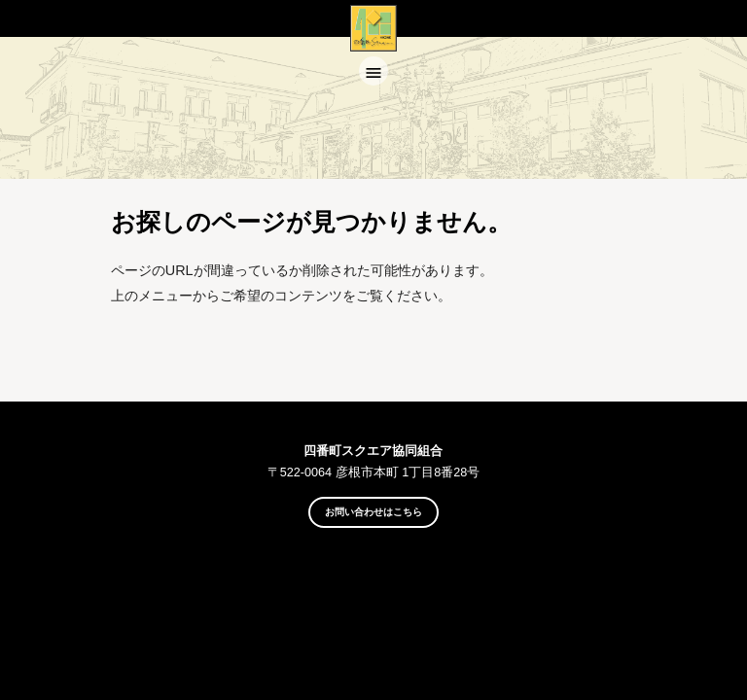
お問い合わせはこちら (373, 512)
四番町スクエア (373, 47)
